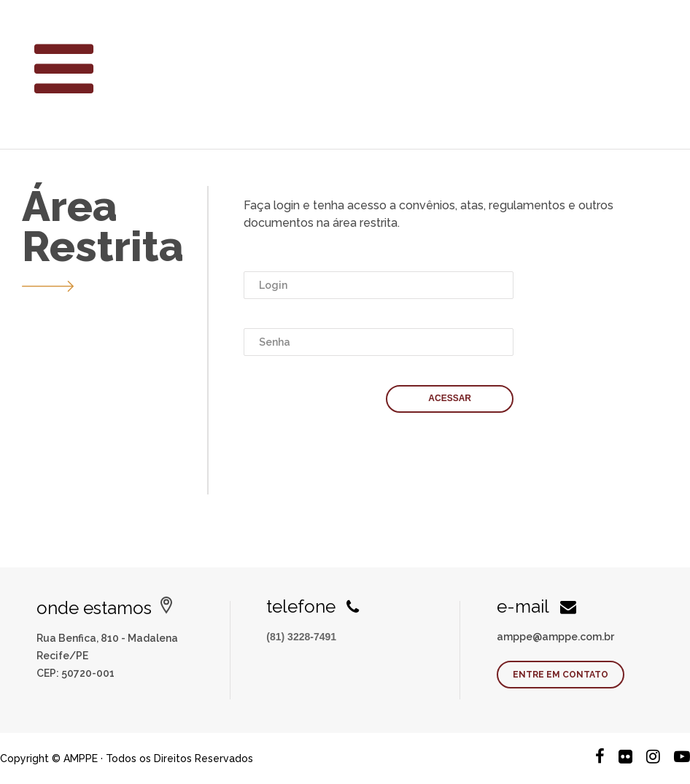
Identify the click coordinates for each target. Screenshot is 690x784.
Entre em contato (561, 675)
